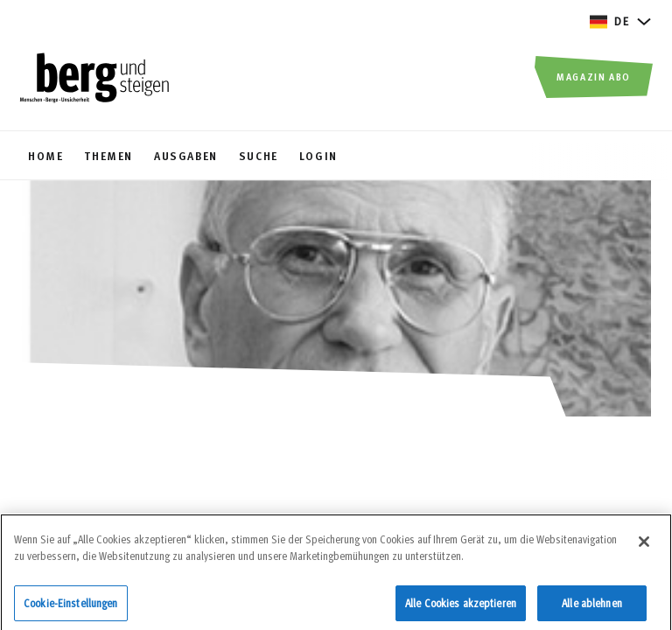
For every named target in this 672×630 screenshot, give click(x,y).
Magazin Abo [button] (594, 76)
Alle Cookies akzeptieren (461, 607)
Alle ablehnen (592, 607)
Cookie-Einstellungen (71, 607)
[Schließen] (644, 546)
